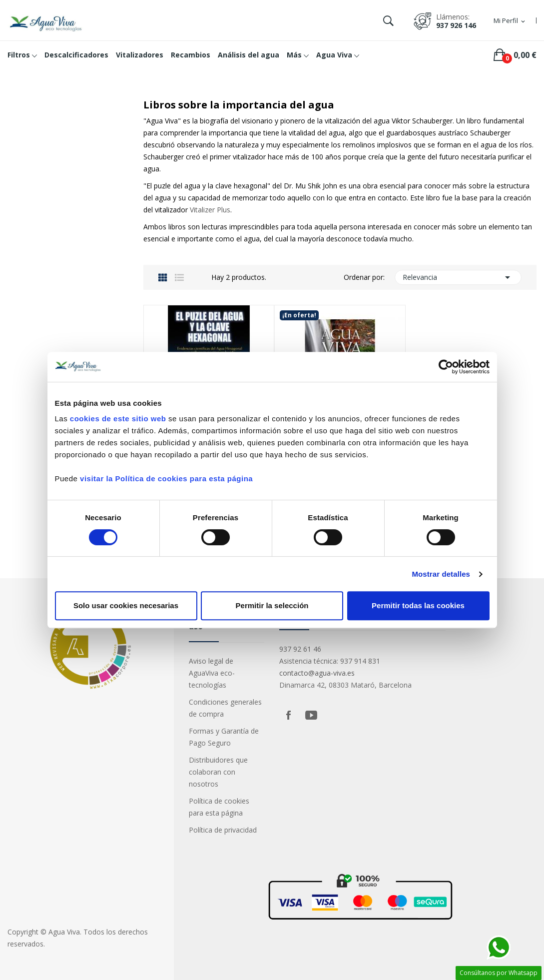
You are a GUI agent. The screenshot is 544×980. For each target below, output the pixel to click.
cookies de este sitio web (118, 419)
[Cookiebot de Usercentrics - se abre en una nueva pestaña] (446, 367)
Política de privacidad (223, 830)
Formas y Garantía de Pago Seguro (224, 737)
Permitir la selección (272, 605)
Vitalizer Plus (210, 210)
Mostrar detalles (441, 574)
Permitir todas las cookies (418, 605)
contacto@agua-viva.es (317, 673)
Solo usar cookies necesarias (126, 605)
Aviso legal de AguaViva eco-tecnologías (212, 673)
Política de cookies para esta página (219, 807)
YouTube (311, 715)
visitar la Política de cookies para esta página (166, 479)
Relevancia (458, 277)
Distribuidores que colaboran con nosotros (218, 772)
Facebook (288, 715)
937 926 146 (456, 25)
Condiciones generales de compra (225, 708)
